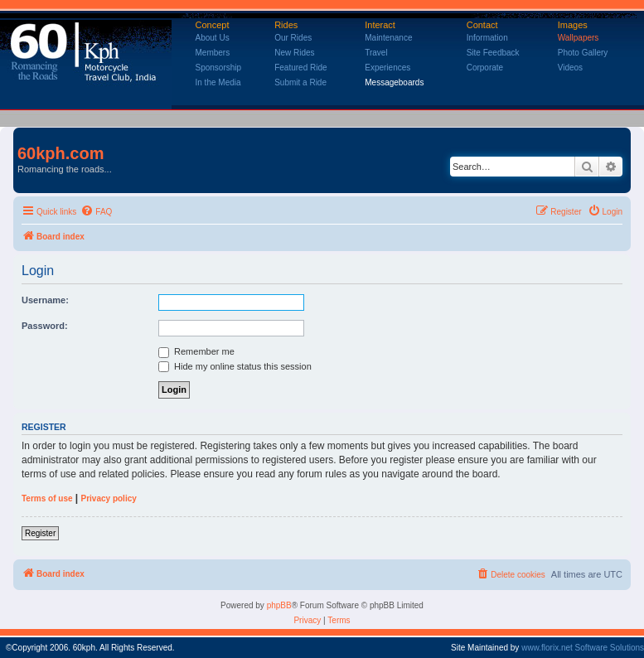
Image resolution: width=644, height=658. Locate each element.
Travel (376, 53)
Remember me (196, 351)
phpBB (279, 605)
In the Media (218, 82)
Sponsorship (219, 68)
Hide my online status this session (235, 366)
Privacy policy (109, 498)
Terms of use (47, 498)
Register (40, 533)
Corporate (485, 68)
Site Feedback (493, 53)
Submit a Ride (300, 82)
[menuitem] (96, 212)
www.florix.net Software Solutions (583, 648)
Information (487, 38)
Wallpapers (579, 38)
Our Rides (293, 38)
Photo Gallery (583, 53)
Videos (570, 68)
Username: (45, 300)
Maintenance (388, 38)
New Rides (294, 53)
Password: (45, 326)
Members (213, 53)
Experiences (387, 68)
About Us (213, 38)
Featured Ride (300, 68)
